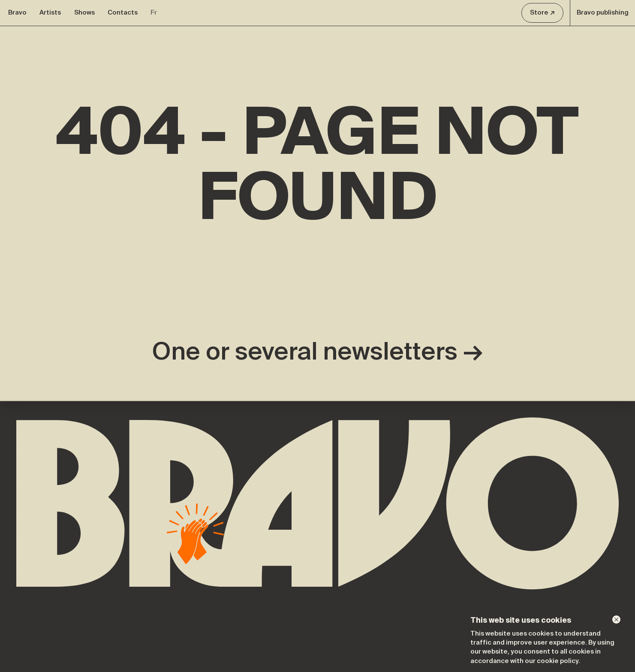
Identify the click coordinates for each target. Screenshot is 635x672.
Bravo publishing (603, 12)
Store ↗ (542, 12)
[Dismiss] (616, 619)
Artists (50, 12)
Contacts (123, 12)
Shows (84, 12)
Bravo (17, 12)
